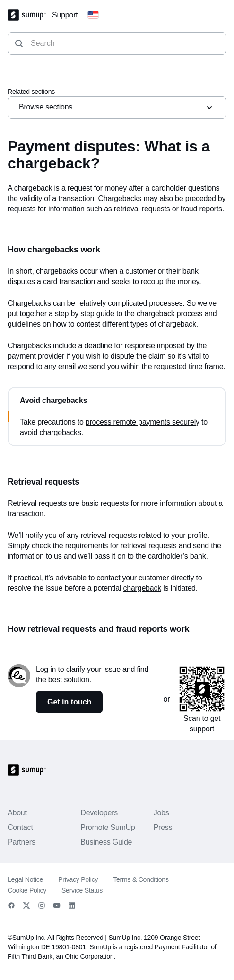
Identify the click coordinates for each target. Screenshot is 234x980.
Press (163, 827)
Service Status (82, 890)
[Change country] (93, 15)
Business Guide (106, 842)
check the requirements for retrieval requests (104, 546)
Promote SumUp (108, 827)
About (17, 813)
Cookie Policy (27, 890)
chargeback (142, 588)
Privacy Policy (78, 879)
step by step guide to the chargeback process (129, 314)
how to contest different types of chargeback (125, 324)
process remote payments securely (143, 422)
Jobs (161, 813)
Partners (22, 842)
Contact (20, 827)
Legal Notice (25, 879)
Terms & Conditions (141, 879)
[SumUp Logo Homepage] (30, 15)
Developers (99, 813)
